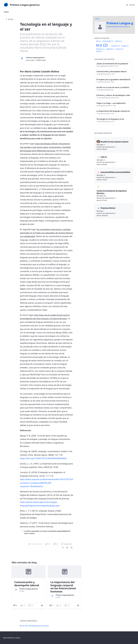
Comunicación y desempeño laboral (27, 584)
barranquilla (108, 41)
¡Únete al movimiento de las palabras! (112, 64)
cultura (118, 41)
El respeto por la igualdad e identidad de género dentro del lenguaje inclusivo (113, 79)
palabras (110, 49)
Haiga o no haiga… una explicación (111, 103)
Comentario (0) (35, 544)
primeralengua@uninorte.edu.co (118, 27)
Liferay (18, 638)
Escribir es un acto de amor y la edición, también (113, 87)
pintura (120, 49)
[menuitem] (6, 12)
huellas (125, 46)
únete (99, 51)
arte (98, 41)
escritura (116, 46)
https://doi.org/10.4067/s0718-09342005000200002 (43, 458)
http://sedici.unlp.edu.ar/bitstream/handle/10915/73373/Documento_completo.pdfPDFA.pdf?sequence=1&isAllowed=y (47, 483)
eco (102, 45)
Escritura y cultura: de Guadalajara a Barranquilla (113, 95)
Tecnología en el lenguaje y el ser (110, 119)
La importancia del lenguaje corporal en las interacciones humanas (63, 587)
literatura (100, 49)
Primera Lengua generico (35, 58)
